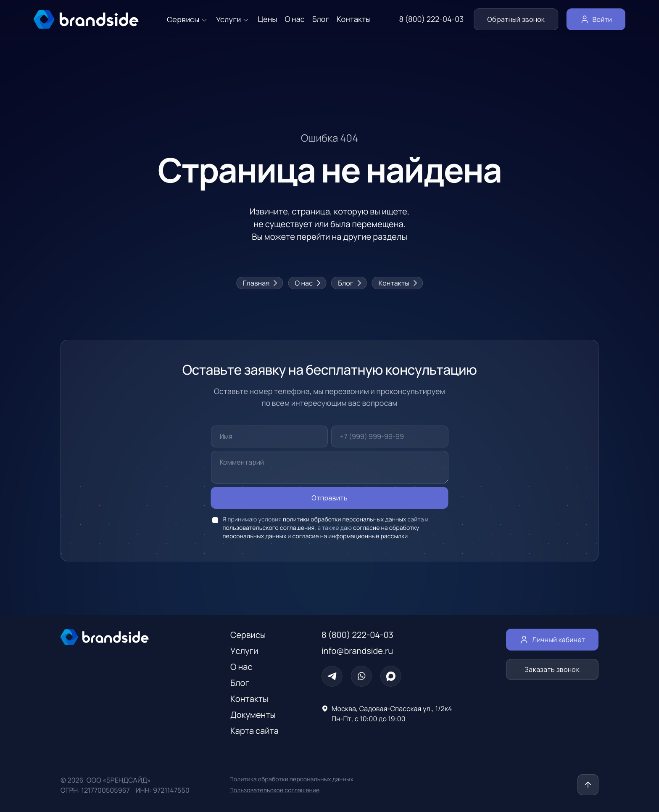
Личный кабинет (552, 640)
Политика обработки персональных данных (291, 779)
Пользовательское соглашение (274, 790)
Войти (596, 19)
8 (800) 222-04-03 (431, 19)
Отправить (330, 498)
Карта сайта (254, 731)
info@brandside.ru (357, 651)
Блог (349, 283)
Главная (260, 283)
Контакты (397, 283)
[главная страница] (86, 19)
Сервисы (248, 635)
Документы (253, 715)
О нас (307, 283)
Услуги (244, 651)
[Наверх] (588, 785)
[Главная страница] (129, 637)
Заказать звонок (552, 669)
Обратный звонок (516, 19)
